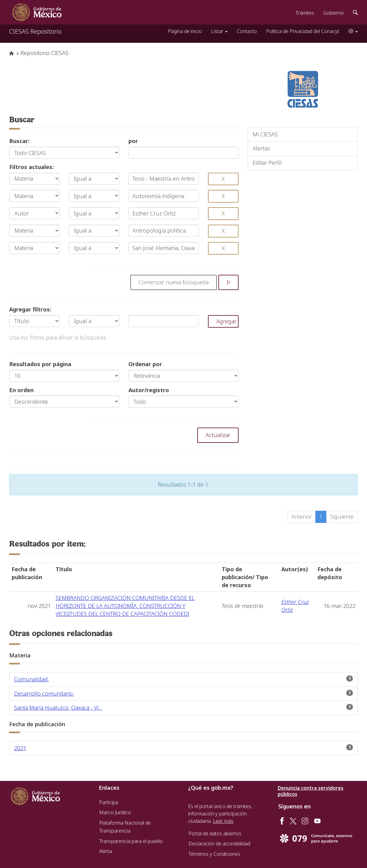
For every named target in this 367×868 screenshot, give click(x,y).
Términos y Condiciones (214, 854)
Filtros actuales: (32, 167)
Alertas (261, 148)
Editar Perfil (267, 163)
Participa (109, 802)
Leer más (223, 821)
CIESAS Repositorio (35, 31)
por (133, 141)
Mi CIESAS (265, 134)
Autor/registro (149, 390)
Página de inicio (185, 31)
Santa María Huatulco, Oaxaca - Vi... (58, 708)
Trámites (305, 13)
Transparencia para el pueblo (131, 841)
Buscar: (19, 141)
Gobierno (334, 13)
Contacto (247, 31)
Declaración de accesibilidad (219, 844)
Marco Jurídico (115, 812)
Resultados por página (40, 364)
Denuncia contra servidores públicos (311, 791)
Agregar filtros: (30, 309)
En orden (21, 390)
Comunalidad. (32, 679)
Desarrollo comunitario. (44, 693)
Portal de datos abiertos (215, 833)
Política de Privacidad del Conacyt (303, 31)
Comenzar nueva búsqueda (174, 282)
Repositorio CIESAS (44, 53)
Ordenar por (145, 364)
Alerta (106, 851)
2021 (20, 748)
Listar (219, 31)
